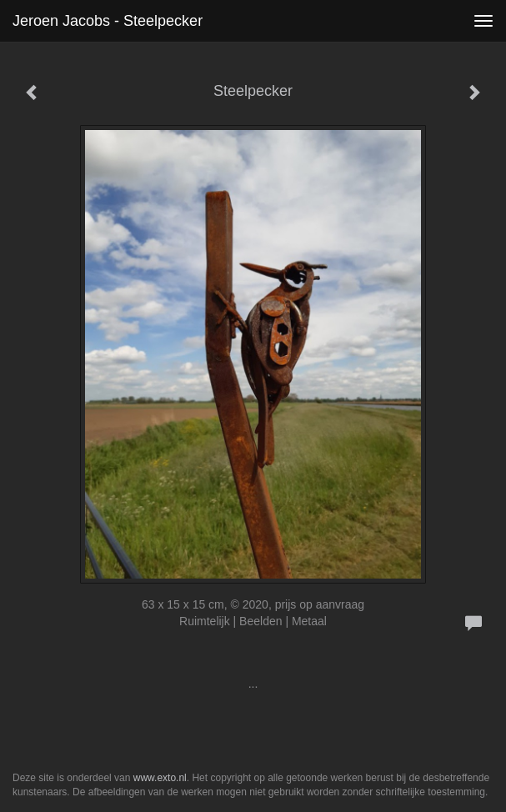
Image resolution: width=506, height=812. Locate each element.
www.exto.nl (160, 778)
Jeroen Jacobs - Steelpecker (108, 21)
